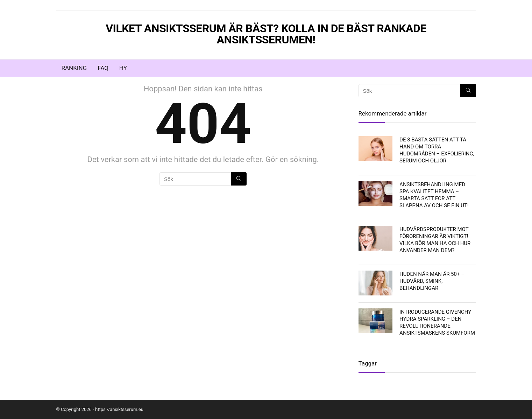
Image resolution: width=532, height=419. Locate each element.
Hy (123, 68)
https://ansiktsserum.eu (119, 409)
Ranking (74, 68)
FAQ (103, 68)
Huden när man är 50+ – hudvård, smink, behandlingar (432, 281)
